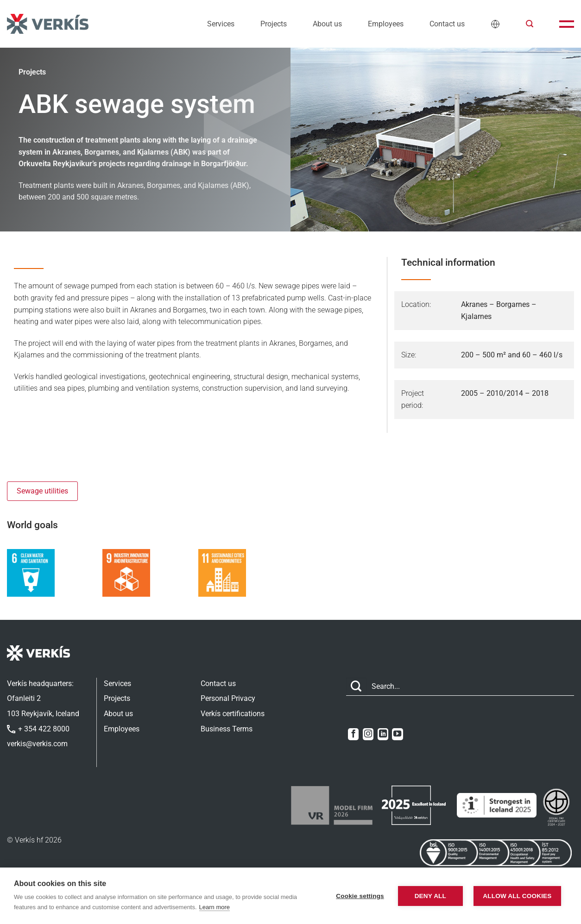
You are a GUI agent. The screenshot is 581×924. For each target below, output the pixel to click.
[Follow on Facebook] (353, 734)
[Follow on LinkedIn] (383, 734)
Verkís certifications (233, 714)
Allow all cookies (517, 896)
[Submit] (356, 687)
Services (221, 24)
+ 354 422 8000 (38, 729)
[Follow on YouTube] (397, 734)
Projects (274, 24)
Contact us (447, 24)
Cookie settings (360, 896)
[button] (530, 24)
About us (327, 24)
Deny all (430, 896)
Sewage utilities (42, 491)
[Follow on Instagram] (368, 734)
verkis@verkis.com (37, 744)
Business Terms (227, 729)
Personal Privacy (228, 698)
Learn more (215, 907)
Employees (386, 24)
